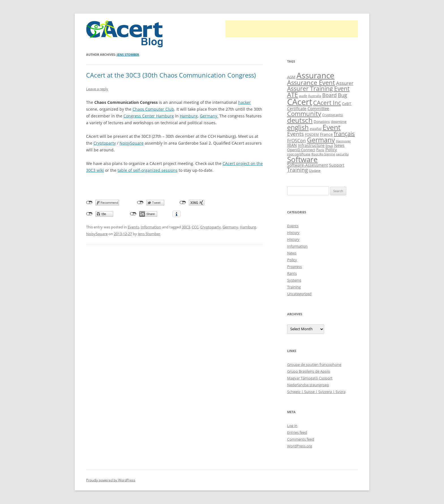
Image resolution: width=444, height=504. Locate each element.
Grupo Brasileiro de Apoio (309, 371)
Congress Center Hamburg (149, 116)
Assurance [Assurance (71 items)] (315, 75)
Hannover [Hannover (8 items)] (343, 141)
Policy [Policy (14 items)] (331, 149)
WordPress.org (300, 446)
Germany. (209, 116)
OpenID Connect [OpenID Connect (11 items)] (301, 150)
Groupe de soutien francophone (314, 364)
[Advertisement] (292, 29)
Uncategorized (299, 294)
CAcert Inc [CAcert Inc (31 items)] (327, 103)
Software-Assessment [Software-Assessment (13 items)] (308, 165)
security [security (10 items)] (342, 154)
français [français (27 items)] (344, 134)
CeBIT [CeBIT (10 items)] (347, 104)
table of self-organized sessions (148, 170)
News (292, 253)
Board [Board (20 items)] (329, 95)
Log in (292, 426)
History (293, 233)
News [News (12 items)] (339, 145)
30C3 (186, 227)
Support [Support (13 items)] (337, 165)
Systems (294, 280)
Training (294, 287)
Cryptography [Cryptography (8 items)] (333, 115)
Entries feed (297, 432)
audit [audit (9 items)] (303, 96)
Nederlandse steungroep (308, 385)
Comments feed (301, 439)
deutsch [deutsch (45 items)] (300, 120)
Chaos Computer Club (153, 109)
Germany (230, 227)
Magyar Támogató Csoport (310, 378)
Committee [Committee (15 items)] (318, 108)
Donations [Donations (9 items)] (322, 122)
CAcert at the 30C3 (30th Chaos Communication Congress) (171, 75)
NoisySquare (132, 143)
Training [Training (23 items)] (297, 170)
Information (151, 227)
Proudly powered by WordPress (111, 480)
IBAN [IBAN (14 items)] (292, 145)
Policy (292, 260)
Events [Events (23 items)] (295, 134)
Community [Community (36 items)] (304, 114)
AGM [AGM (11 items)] (291, 77)
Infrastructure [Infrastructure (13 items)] (311, 145)
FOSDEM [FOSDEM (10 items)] (312, 135)
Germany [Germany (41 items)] (321, 140)
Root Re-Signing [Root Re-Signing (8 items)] (323, 154)
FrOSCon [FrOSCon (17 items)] (296, 141)
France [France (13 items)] (326, 134)
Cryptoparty (105, 143)
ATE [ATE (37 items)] (293, 95)
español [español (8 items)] (316, 129)
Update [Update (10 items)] (315, 170)
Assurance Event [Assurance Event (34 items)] (311, 82)
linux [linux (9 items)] (329, 146)
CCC (195, 227)
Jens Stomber (128, 54)
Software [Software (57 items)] (302, 159)
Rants (292, 273)
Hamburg (189, 116)
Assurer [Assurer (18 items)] (345, 83)
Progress (294, 267)
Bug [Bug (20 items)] (342, 95)
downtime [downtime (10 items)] (339, 122)
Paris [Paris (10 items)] (320, 150)
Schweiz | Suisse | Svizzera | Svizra (316, 392)
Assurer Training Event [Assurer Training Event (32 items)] (318, 88)
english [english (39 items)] (298, 127)
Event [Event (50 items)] (332, 127)
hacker (245, 102)
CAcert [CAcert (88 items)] (300, 102)
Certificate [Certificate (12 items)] (297, 109)
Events (133, 227)
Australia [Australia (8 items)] (315, 96)
